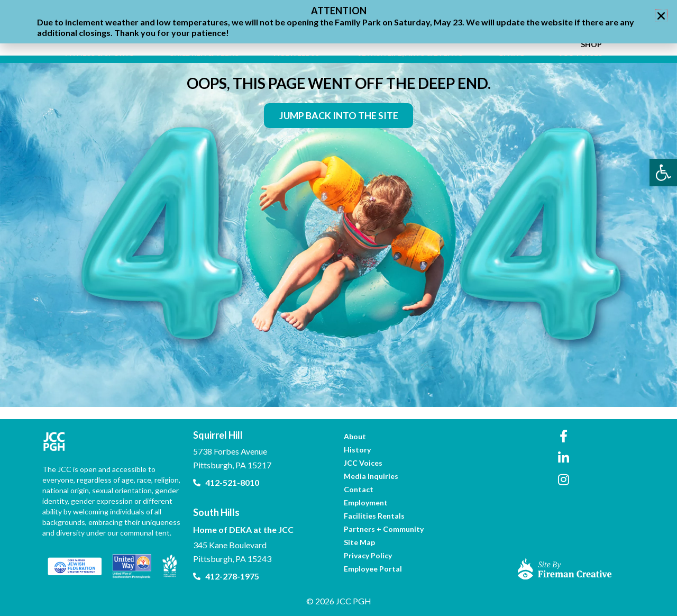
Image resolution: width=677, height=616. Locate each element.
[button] (661, 16)
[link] (663, 173)
